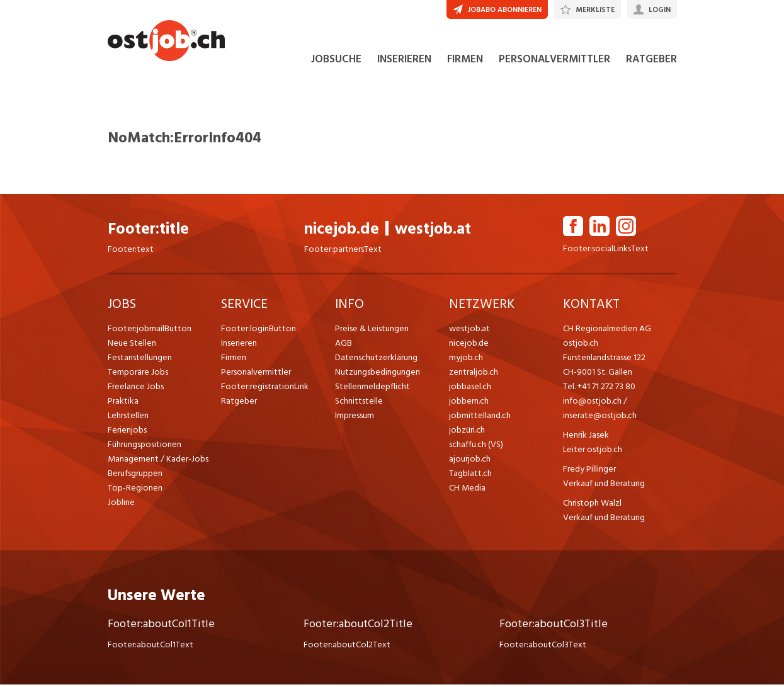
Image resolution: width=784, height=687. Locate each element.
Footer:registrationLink (265, 389)
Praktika (123, 403)
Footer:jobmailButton (150, 331)
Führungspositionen (145, 447)
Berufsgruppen (135, 476)
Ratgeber (239, 403)
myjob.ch (466, 360)
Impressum (355, 418)
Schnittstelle (359, 403)
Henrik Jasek (586, 437)
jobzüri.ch (467, 432)
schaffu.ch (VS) (476, 447)
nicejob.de (342, 231)
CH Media (467, 490)
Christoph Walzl (592, 505)
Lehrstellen (128, 418)
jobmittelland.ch (480, 418)
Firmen (234, 360)
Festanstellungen (140, 360)
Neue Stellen (132, 345)
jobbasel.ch (470, 389)
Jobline (121, 505)
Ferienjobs (127, 432)
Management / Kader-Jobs (158, 461)
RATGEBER (651, 62)
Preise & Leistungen (372, 331)
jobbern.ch (469, 403)
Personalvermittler (256, 374)
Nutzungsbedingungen (378, 374)
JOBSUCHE (336, 62)
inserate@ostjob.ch (600, 418)
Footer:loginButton (258, 331)
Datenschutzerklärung (376, 360)
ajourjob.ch (470, 461)
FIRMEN (465, 62)
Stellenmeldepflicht (372, 389)
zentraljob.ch (474, 374)
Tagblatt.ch (470, 476)
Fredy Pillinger (589, 471)
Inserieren (239, 345)
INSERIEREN (404, 62)
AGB (344, 345)
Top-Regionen (135, 490)
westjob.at (433, 231)
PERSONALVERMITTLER (554, 62)
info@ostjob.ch (592, 403)
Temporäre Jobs (138, 374)
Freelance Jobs (136, 389)
